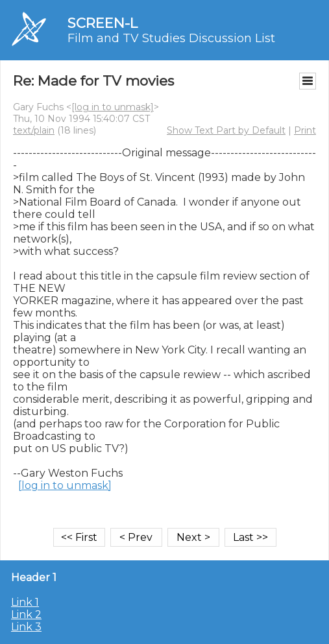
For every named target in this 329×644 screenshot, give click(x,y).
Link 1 (25, 602)
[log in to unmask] (113, 107)
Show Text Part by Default (226, 130)
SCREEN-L (103, 23)
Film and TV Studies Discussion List (171, 38)
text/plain (34, 130)
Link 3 (26, 627)
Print (305, 130)
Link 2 (26, 614)
